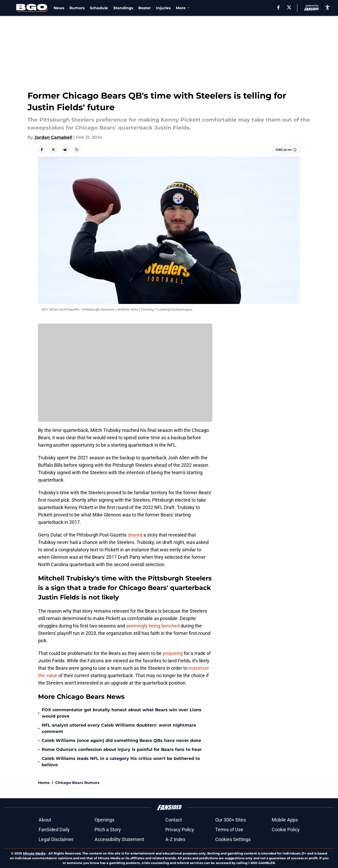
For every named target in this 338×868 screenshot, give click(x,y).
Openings (104, 820)
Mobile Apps (285, 820)
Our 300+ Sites (231, 820)
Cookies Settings (233, 839)
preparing (173, 653)
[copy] (77, 150)
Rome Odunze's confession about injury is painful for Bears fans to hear (122, 749)
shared (135, 535)
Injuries (163, 8)
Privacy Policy (180, 830)
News (59, 8)
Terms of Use (229, 830)
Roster (145, 8)
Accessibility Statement (119, 839)
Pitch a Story (108, 830)
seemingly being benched (153, 626)
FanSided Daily (54, 830)
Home (44, 783)
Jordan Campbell (53, 137)
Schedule (99, 8)
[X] (289, 7)
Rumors (77, 8)
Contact (174, 820)
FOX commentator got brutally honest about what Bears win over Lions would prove (122, 713)
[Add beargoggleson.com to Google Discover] (286, 150)
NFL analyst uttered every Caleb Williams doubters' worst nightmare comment (119, 728)
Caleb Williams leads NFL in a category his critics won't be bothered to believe (121, 762)
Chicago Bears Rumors (77, 783)
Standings (123, 8)
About (45, 820)
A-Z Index (175, 839)
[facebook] (278, 7)
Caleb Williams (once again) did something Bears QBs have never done (121, 740)
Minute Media (34, 853)
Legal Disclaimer (56, 839)
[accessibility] (327, 7)
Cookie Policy (286, 830)
